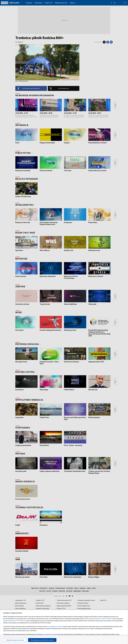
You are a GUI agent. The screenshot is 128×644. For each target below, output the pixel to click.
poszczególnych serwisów (55, 626)
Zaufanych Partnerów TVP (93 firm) (14, 621)
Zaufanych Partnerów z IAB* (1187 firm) (101, 619)
